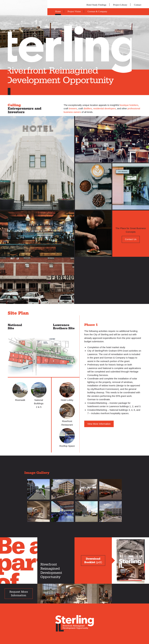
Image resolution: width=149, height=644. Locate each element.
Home (58, 11)
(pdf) (93, 561)
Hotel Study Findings (96, 5)
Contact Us (131, 239)
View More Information (99, 424)
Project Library (120, 5)
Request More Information (19, 594)
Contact (138, 5)
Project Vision (74, 11)
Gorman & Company (97, 11)
